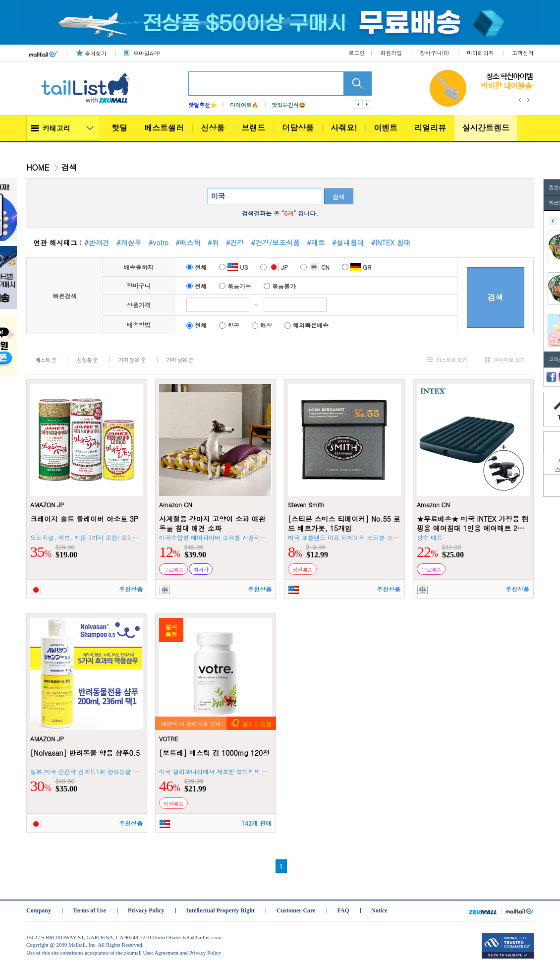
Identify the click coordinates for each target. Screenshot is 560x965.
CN (315, 267)
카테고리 (56, 128)
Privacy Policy (146, 910)
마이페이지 (480, 53)
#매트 (316, 242)
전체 (196, 267)
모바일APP (147, 53)
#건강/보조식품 (275, 242)
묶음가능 (235, 286)
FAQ (343, 910)
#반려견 (97, 242)
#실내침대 (348, 242)
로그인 (357, 53)
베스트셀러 (164, 128)
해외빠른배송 (307, 325)
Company (39, 910)
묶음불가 (280, 286)
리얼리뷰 (430, 128)
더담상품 (298, 128)
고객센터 (523, 53)
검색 (338, 197)
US (233, 267)
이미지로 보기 (509, 360)
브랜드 (253, 128)
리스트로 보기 (452, 360)
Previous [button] (520, 100)
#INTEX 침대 (391, 242)
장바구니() (434, 53)
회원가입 (391, 53)
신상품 (213, 128)
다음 (367, 104)
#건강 (235, 242)
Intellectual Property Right (221, 910)
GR (357, 267)
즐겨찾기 (96, 53)
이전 (358, 104)
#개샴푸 (129, 242)
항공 (229, 325)
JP (274, 267)
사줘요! (344, 128)
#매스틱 (188, 242)
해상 (262, 325)
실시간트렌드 (486, 128)
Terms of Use (89, 910)
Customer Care (296, 910)
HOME (38, 167)
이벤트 (386, 128)
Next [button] (529, 100)
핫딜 (119, 128)
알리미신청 (257, 724)
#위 (213, 242)
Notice (379, 910)
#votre (159, 242)
